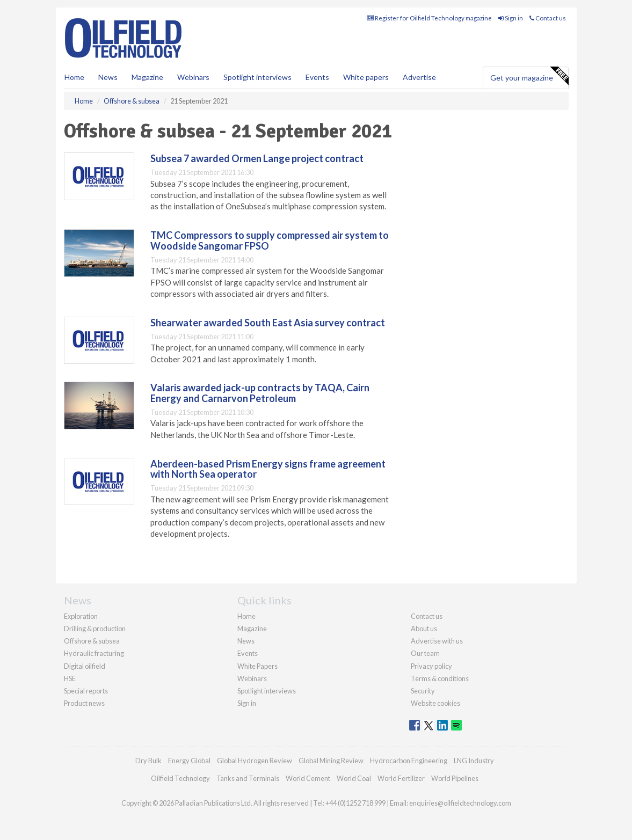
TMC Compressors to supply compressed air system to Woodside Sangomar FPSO (270, 240)
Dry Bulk (148, 761)
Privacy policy (431, 666)
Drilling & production (95, 629)
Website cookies (435, 703)
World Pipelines (455, 778)
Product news (84, 703)
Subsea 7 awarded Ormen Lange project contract (257, 158)
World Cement (308, 778)
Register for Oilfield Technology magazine (429, 18)
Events (317, 77)
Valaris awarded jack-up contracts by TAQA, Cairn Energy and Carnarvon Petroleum (260, 393)
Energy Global (189, 761)
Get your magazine (529, 76)
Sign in (511, 18)
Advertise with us (437, 641)
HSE (70, 678)
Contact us (548, 18)
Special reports (86, 691)
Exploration (81, 616)
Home (74, 77)
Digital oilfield (85, 666)
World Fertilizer (401, 778)
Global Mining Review (331, 761)
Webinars (193, 77)
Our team (425, 653)
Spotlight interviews (257, 77)
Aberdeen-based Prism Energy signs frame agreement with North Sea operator (268, 469)
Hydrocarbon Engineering (409, 761)
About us (424, 629)
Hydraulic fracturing (94, 653)
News (246, 641)
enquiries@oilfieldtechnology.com (460, 803)
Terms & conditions (440, 678)
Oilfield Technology (180, 778)
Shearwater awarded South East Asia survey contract (268, 323)
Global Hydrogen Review (255, 761)
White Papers (257, 666)
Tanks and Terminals (248, 778)
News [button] (108, 77)
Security (423, 691)
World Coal (354, 778)
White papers (366, 77)
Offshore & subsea (92, 641)
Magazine (147, 77)
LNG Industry (474, 761)
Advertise (419, 77)
